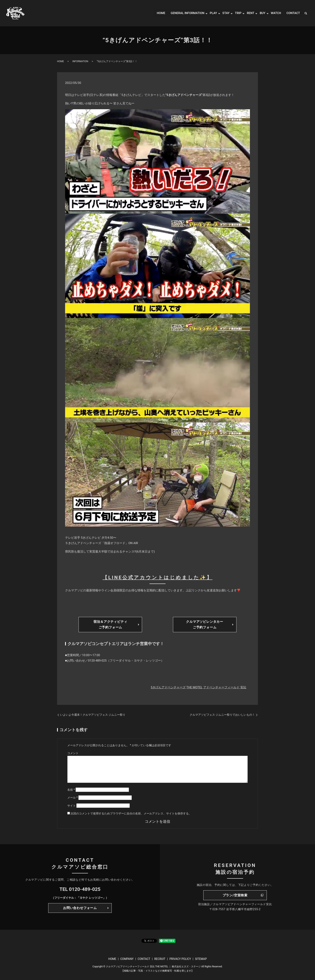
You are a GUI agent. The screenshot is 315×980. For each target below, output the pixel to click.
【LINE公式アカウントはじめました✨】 (157, 577)
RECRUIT (160, 959)
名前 (71, 790)
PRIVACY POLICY (180, 959)
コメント (73, 753)
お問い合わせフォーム (80, 908)
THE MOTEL (194, 687)
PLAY (211, 13)
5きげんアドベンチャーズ (168, 687)
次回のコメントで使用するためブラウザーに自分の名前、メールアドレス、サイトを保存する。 (131, 813)
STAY (224, 13)
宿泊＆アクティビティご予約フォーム (110, 624)
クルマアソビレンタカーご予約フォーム (205, 624)
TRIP (236, 13)
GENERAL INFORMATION (184, 13)
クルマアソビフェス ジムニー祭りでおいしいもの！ (222, 715)
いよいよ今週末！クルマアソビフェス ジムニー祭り (93, 715)
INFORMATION (80, 61)
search (306, 13)
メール (73, 798)
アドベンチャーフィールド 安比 (225, 687)
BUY (261, 13)
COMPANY (127, 959)
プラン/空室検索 (235, 895)
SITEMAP (201, 959)
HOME (156, 13)
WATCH (275, 13)
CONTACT (293, 13)
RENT (249, 13)
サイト (72, 806)
